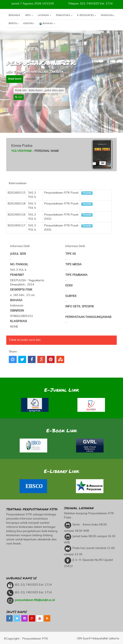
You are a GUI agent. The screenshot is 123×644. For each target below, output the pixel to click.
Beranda (14, 15)
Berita (14, 24)
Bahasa (47, 24)
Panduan (108, 15)
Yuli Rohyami (21, 151)
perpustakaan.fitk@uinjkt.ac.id (35, 576)
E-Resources (87, 15)
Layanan (44, 15)
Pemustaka (64, 15)
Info (29, 15)
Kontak (29, 24)
